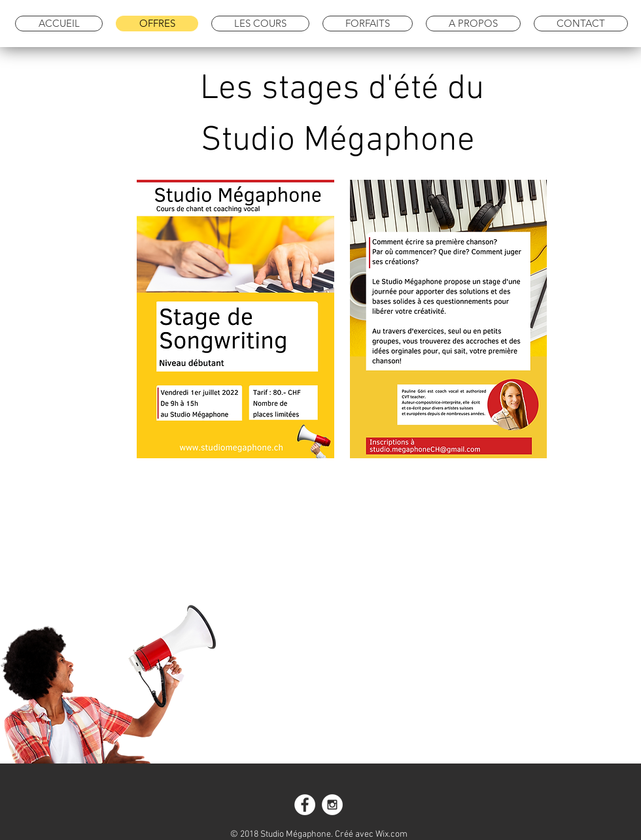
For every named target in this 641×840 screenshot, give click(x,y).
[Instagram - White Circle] (332, 805)
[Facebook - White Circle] (305, 805)
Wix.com (391, 834)
